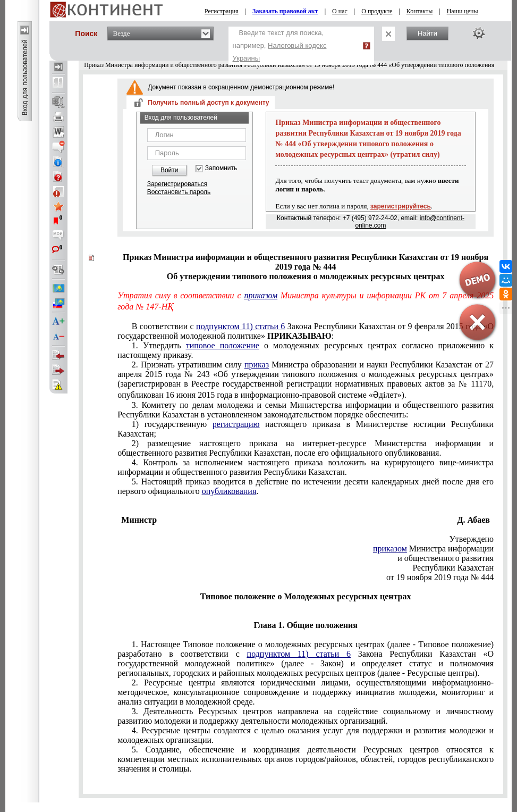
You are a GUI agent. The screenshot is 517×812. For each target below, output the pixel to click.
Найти (427, 33)
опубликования (229, 491)
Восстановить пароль (179, 192)
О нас (340, 11)
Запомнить (221, 168)
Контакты (420, 11)
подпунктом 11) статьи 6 (240, 326)
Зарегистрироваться (177, 184)
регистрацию (236, 424)
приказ (257, 365)
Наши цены (463, 11)
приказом (261, 295)
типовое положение (223, 345)
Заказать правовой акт (285, 11)
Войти (169, 170)
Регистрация (222, 11)
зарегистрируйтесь (401, 206)
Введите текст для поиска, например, (280, 45)
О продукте (377, 11)
